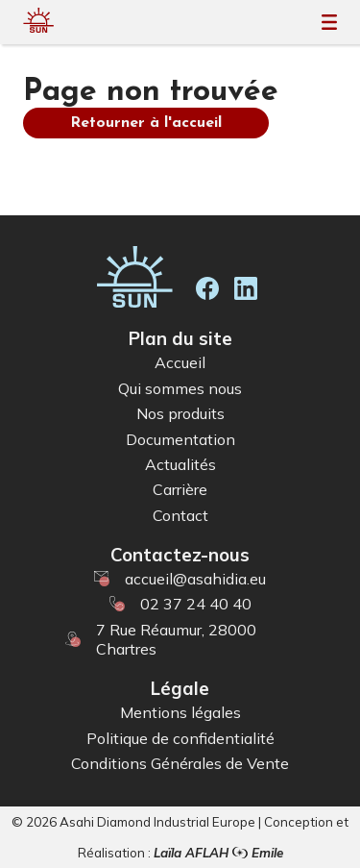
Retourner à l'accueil (146, 123)
